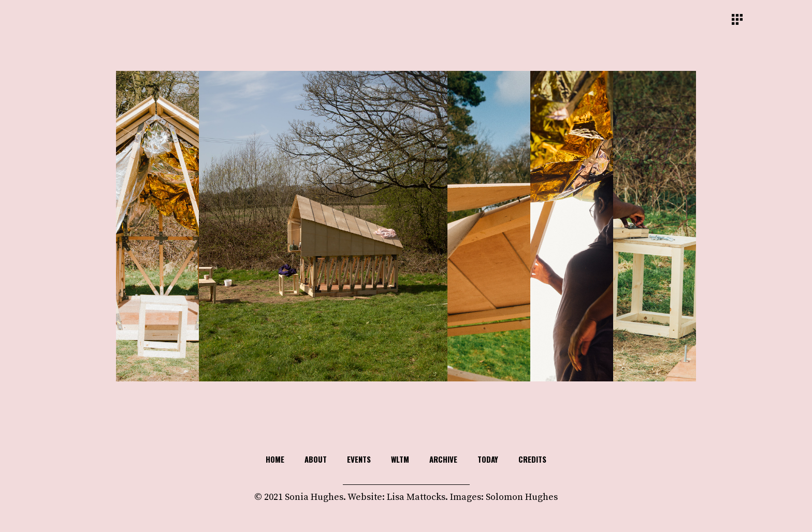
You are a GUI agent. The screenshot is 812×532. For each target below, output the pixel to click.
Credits (532, 459)
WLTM (400, 459)
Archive (443, 459)
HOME (275, 459)
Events (359, 459)
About (316, 459)
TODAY (488, 459)
